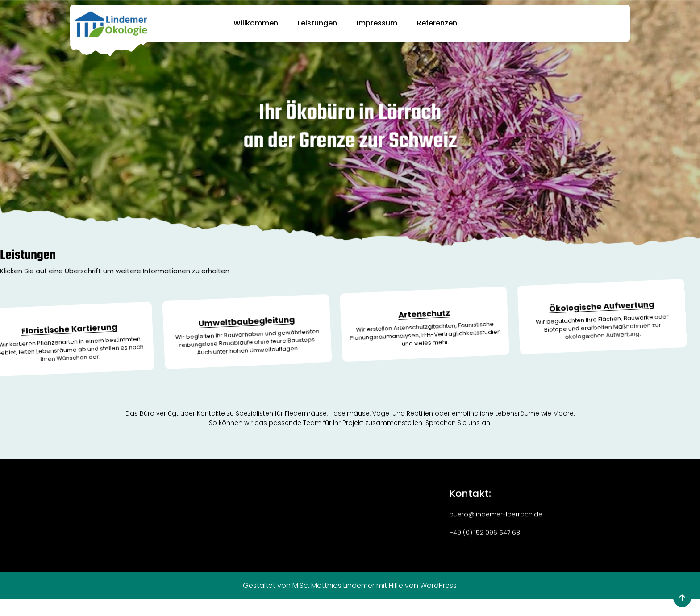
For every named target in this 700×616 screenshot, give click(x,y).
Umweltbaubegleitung (219, 329)
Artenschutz (396, 306)
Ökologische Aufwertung (572, 285)
